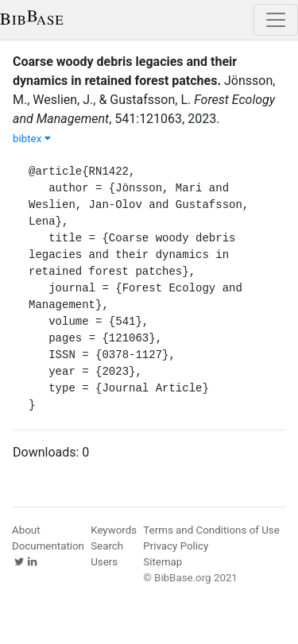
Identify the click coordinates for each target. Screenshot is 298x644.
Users (104, 562)
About (26, 530)
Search (107, 546)
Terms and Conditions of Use (211, 530)
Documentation (48, 546)
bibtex (32, 139)
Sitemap (163, 562)
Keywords (114, 530)
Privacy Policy (176, 546)
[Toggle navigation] (276, 20)
